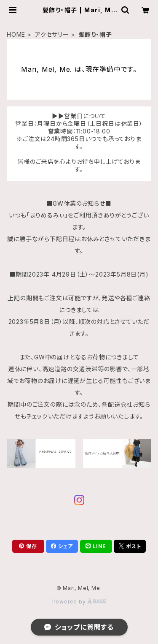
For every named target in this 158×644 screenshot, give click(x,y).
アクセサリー (52, 34)
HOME (16, 34)
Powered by (79, 602)
